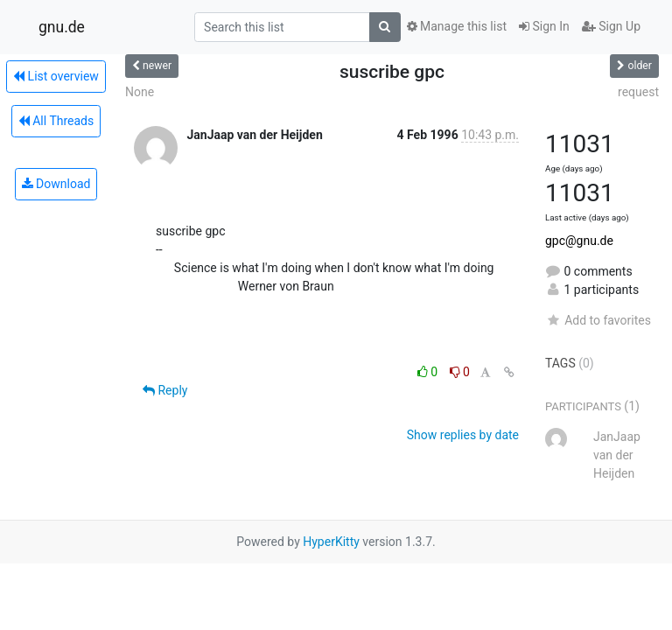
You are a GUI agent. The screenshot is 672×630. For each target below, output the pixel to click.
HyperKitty (331, 542)
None (140, 92)
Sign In (544, 26)
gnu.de (62, 27)
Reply (165, 390)
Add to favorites (598, 320)
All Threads (56, 121)
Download (56, 184)
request (638, 92)
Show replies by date (463, 435)
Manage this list (457, 26)
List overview (56, 76)
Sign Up (611, 26)
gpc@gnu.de (579, 241)
